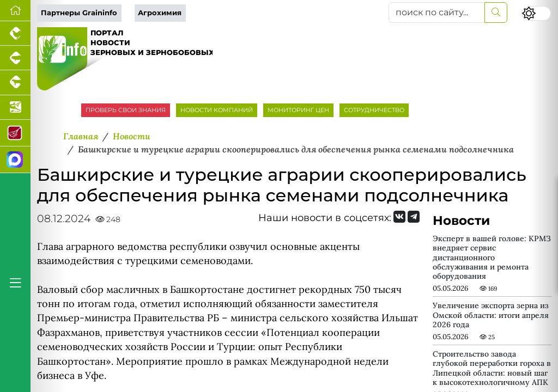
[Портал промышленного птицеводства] (15, 33)
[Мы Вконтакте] (399, 217)
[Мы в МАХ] (15, 160)
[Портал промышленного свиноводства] (15, 58)
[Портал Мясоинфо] (15, 133)
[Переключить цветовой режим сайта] (536, 13)
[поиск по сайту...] (437, 13)
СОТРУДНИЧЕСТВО (374, 110)
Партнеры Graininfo (79, 13)
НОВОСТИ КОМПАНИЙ (217, 110)
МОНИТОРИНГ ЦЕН (298, 110)
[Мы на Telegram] (414, 217)
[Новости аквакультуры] (15, 108)
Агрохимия (160, 13)
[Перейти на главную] (15, 11)
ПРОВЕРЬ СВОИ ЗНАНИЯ (126, 110)
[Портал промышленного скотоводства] (15, 82)
